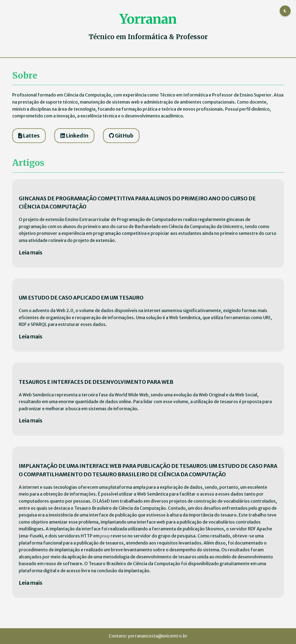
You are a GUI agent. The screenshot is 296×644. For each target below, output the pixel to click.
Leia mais (31, 253)
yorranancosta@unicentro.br (158, 636)
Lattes (29, 136)
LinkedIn (74, 136)
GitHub (121, 136)
